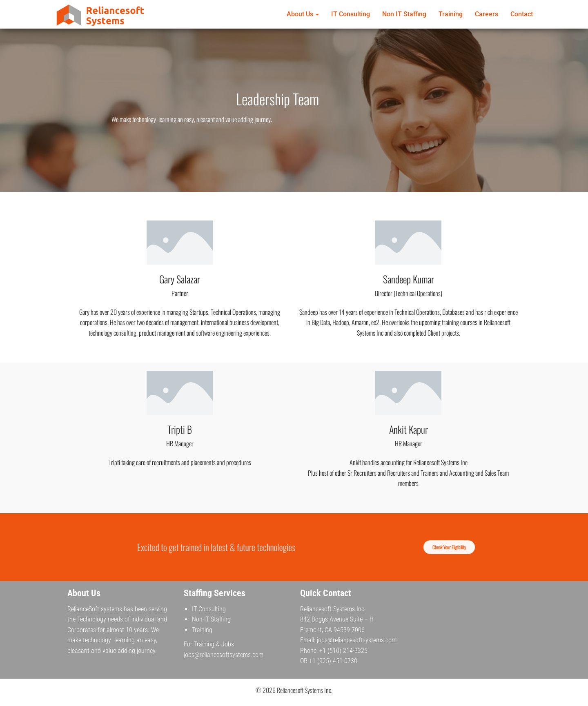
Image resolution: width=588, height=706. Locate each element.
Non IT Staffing (404, 14)
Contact (522, 14)
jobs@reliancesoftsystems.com (224, 655)
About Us (303, 14)
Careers (487, 14)
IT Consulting (351, 14)
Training (451, 14)
